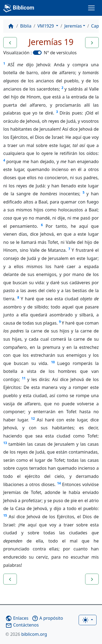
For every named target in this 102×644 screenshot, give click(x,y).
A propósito (47, 618)
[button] (10, 43)
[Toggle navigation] (91, 8)
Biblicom (19, 8)
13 (5, 443)
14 (59, 483)
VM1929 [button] (46, 26)
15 (5, 515)
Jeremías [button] (73, 26)
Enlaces (17, 618)
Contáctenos (22, 625)
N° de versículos (60, 53)
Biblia (26, 26)
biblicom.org (26, 634)
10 (53, 362)
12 (33, 419)
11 (24, 378)
